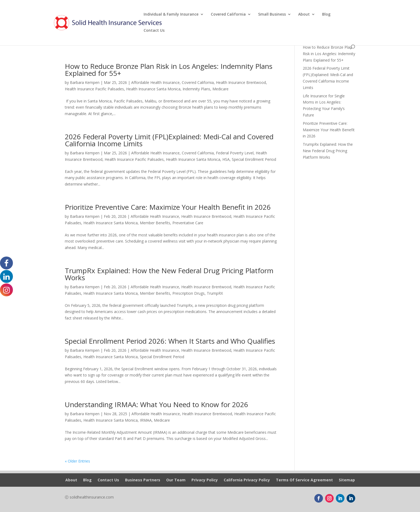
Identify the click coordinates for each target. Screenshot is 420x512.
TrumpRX (215, 293)
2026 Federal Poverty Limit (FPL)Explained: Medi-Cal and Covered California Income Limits (169, 140)
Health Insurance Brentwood (241, 82)
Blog (326, 15)
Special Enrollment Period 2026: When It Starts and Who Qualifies (170, 341)
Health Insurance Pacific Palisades (94, 89)
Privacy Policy (205, 480)
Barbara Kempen (85, 82)
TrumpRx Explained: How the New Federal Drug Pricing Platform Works (169, 274)
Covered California (228, 15)
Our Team (176, 480)
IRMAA (146, 420)
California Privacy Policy (247, 480)
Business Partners (143, 480)
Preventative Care (188, 223)
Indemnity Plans (196, 89)
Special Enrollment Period (254, 159)
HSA (226, 159)
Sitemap (347, 480)
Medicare (220, 89)
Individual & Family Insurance (171, 15)
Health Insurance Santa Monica (153, 89)
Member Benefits (155, 223)
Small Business (272, 15)
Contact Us (154, 31)
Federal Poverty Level (235, 153)
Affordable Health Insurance (155, 82)
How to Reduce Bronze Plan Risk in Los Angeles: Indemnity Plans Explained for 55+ (169, 70)
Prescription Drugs (188, 293)
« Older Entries (77, 461)
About (304, 15)
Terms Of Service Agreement (304, 480)
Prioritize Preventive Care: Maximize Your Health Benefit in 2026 (168, 207)
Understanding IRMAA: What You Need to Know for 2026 (156, 404)
